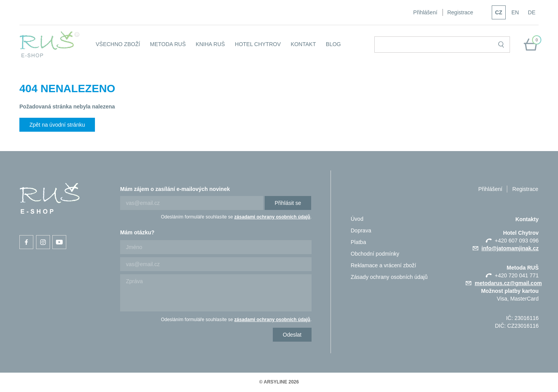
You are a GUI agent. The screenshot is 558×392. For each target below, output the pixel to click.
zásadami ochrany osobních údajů (272, 217)
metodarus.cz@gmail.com (508, 283)
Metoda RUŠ (168, 44)
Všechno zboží (118, 44)
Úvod (357, 219)
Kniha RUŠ (210, 44)
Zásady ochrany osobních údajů (389, 277)
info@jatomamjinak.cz (510, 248)
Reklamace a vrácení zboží (383, 265)
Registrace (460, 12)
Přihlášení (425, 12)
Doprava (361, 230)
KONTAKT (303, 44)
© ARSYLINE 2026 (279, 382)
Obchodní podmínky (375, 254)
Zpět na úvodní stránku (57, 125)
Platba (358, 242)
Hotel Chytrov (258, 44)
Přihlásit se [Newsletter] (288, 203)
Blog (333, 44)
